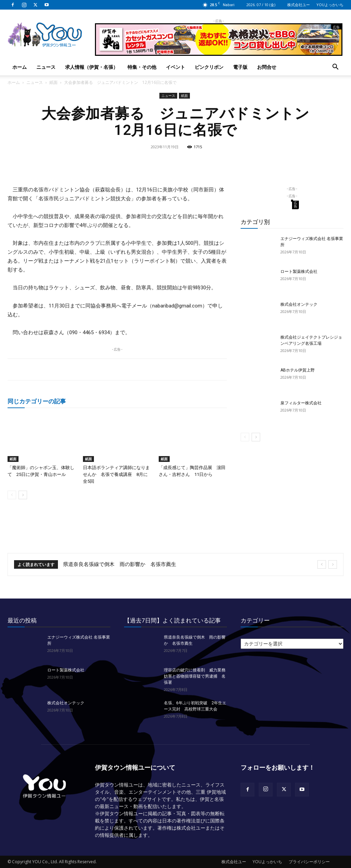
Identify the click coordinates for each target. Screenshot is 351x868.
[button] (335, 68)
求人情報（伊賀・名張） (92, 67)
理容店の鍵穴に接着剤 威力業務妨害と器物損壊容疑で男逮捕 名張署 (195, 676)
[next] (333, 564)
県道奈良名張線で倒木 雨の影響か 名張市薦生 (120, 564)
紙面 (53, 82)
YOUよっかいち (330, 5)
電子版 (240, 67)
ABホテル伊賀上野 (298, 370)
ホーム (20, 67)
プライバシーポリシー (309, 862)
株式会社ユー (299, 5)
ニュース (46, 67)
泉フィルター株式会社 (301, 403)
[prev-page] (12, 495)
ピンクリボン (209, 67)
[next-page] (23, 495)
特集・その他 (142, 67)
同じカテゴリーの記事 (37, 401)
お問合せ (267, 67)
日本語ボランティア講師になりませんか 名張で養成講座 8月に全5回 (116, 474)
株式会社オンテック (299, 304)
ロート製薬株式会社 (299, 272)
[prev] (322, 564)
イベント (175, 67)
